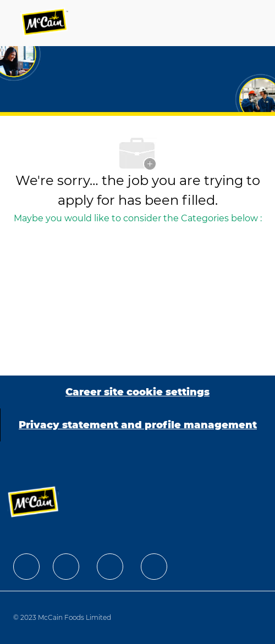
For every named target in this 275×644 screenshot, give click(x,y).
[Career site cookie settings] (137, 392)
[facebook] (26, 567)
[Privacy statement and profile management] (138, 425)
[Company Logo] (45, 23)
